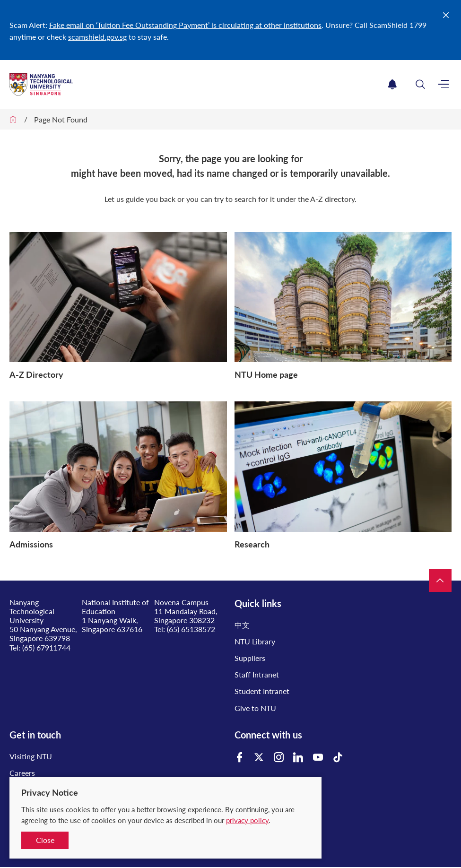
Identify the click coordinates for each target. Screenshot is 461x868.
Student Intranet (262, 691)
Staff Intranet (257, 674)
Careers (22, 773)
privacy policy (247, 820)
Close (45, 840)
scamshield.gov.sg (97, 37)
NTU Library (255, 641)
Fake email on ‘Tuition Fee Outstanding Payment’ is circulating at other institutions (185, 25)
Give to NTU (255, 708)
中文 (242, 625)
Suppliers (250, 658)
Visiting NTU (31, 756)
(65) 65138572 (191, 629)
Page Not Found (61, 119)
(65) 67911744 (46, 647)
